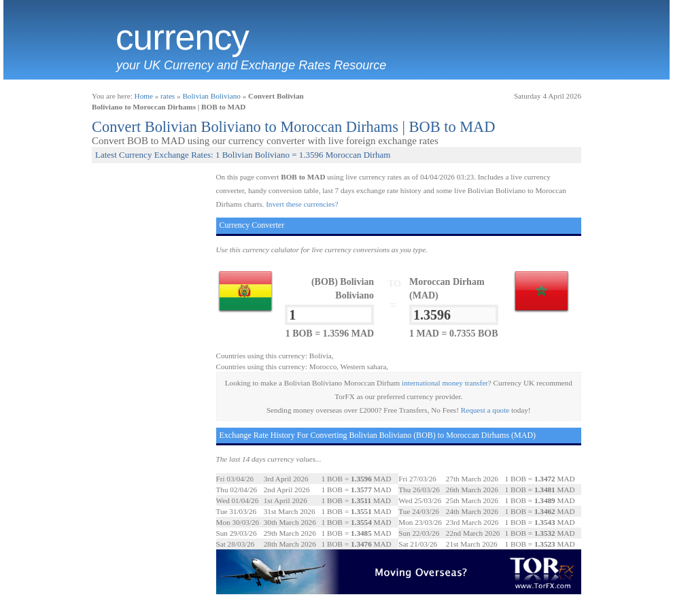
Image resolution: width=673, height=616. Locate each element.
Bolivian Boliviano (211, 96)
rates (168, 96)
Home (144, 96)
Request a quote (485, 410)
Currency (182, 37)
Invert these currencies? (302, 204)
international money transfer (445, 383)
